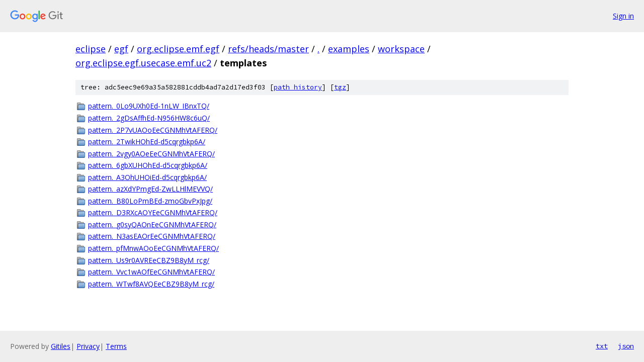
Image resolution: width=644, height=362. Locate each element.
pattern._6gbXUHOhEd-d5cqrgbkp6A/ (148, 165)
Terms (116, 346)
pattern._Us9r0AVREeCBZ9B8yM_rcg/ (149, 260)
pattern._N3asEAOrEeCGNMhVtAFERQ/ (152, 236)
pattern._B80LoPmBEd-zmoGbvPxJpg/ (150, 201)
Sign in (623, 16)
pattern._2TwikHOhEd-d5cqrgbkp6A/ (147, 142)
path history (298, 87)
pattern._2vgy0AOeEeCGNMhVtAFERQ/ (151, 154)
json (626, 346)
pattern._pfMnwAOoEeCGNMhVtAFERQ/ (153, 248)
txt (602, 346)
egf (121, 49)
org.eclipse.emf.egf (178, 49)
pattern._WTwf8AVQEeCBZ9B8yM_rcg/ (151, 284)
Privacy (88, 346)
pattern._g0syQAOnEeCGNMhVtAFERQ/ (152, 224)
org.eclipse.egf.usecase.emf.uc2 (143, 63)
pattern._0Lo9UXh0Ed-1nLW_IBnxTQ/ (149, 106)
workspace (401, 49)
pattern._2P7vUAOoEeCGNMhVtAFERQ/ (153, 130)
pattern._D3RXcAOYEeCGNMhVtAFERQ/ (153, 212)
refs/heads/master (268, 49)
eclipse (91, 49)
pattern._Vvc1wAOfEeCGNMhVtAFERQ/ (151, 272)
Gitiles (61, 346)
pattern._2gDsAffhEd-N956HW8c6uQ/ (149, 118)
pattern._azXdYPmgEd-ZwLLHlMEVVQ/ (150, 189)
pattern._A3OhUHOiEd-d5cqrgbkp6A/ (147, 177)
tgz (340, 87)
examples (349, 49)
